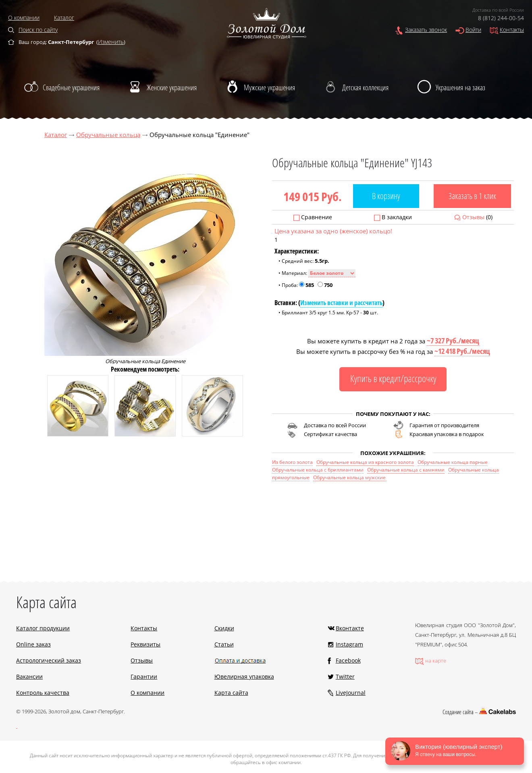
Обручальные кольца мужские (349, 477)
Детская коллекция (365, 87)
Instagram (349, 644)
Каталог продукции (43, 628)
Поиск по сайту (38, 30)
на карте (436, 661)
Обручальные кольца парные (453, 462)
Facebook (348, 660)
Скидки (224, 628)
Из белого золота (292, 462)
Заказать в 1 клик (472, 196)
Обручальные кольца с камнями (406, 470)
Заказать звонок (426, 30)
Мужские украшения (269, 87)
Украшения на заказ (460, 87)
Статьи (224, 644)
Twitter (345, 676)
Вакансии (29, 676)
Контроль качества (43, 693)
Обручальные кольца (108, 135)
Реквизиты (145, 644)
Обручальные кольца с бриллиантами (318, 470)
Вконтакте (350, 628)
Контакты (512, 30)
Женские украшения (172, 87)
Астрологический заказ (49, 660)
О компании (24, 18)
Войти (473, 30)
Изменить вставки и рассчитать (341, 303)
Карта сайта (231, 693)
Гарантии (144, 676)
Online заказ (33, 644)
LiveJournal (351, 693)
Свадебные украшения (71, 87)
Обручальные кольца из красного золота (365, 462)
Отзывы (473, 217)
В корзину (386, 196)
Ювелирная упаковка (244, 676)
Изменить (111, 42)
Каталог (64, 18)
